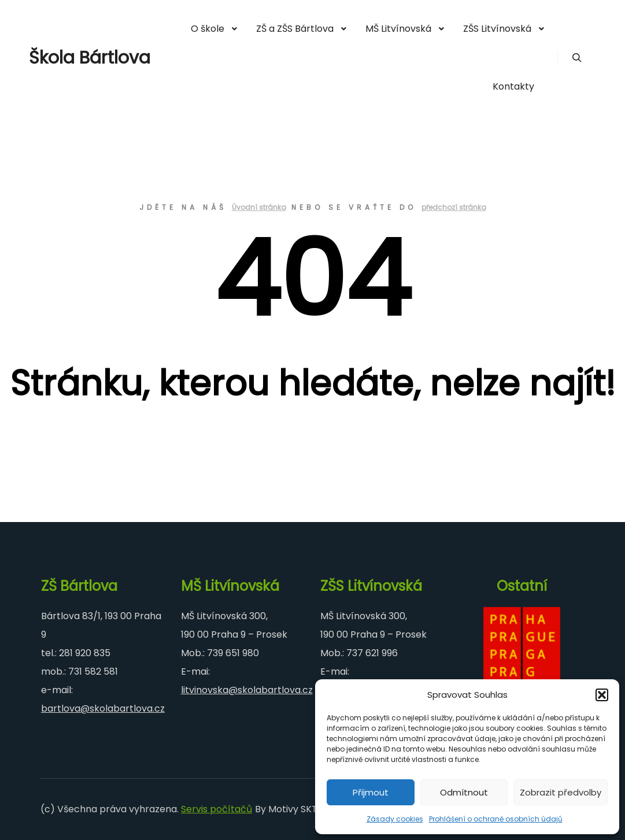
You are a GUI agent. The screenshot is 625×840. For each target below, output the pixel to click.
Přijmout (371, 792)
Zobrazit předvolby (561, 792)
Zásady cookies (395, 819)
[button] (602, 695)
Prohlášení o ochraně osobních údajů (496, 819)
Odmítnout (464, 792)
